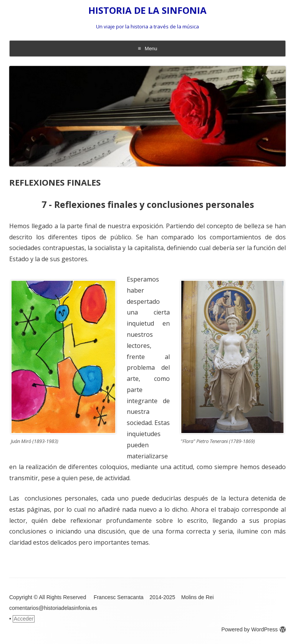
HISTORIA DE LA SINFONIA (147, 11)
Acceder (24, 619)
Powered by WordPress (254, 629)
